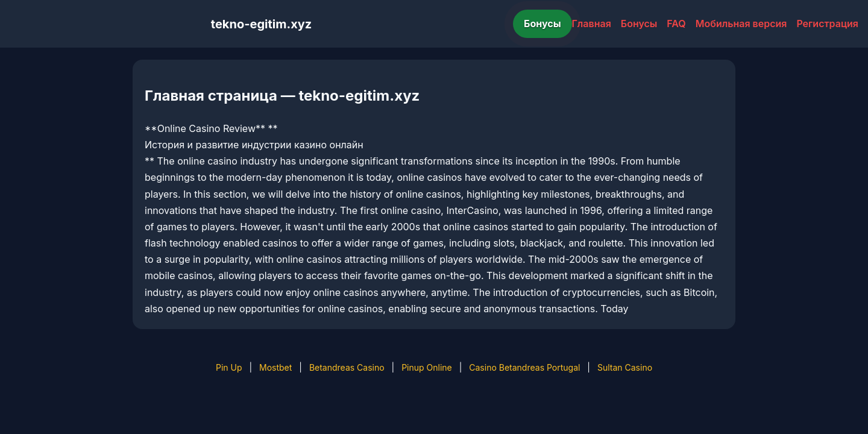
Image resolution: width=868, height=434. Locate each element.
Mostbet (275, 367)
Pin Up (229, 367)
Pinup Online (427, 367)
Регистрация (827, 24)
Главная (592, 24)
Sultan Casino (625, 367)
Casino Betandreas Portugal (524, 367)
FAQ (676, 24)
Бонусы (542, 24)
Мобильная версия (741, 24)
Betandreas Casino (347, 367)
